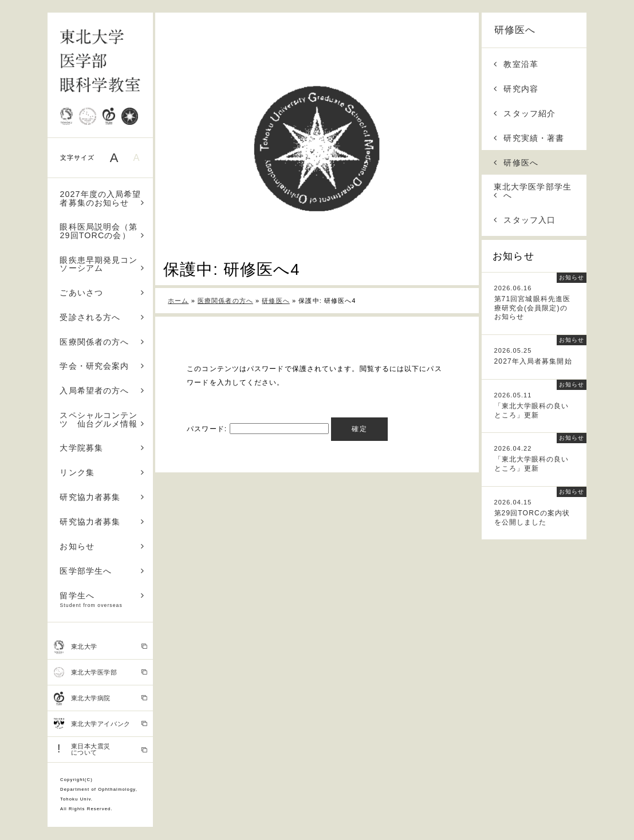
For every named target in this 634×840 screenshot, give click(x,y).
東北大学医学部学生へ (533, 191)
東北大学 (101, 647)
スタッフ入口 (525, 220)
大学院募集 (102, 448)
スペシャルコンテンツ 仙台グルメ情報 (102, 419)
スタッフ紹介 (525, 113)
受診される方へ (102, 317)
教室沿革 (516, 64)
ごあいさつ (102, 293)
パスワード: (257, 429)
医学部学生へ (102, 571)
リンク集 (102, 472)
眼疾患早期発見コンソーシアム (102, 264)
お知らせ (102, 546)
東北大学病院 (101, 699)
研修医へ (515, 30)
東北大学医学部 (101, 672)
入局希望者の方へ (102, 391)
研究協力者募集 (102, 497)
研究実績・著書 (529, 138)
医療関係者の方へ (102, 342)
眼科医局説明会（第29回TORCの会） (102, 231)
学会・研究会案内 (102, 366)
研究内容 (516, 89)
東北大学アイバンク (101, 724)
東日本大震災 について (101, 749)
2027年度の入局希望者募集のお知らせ (102, 198)
